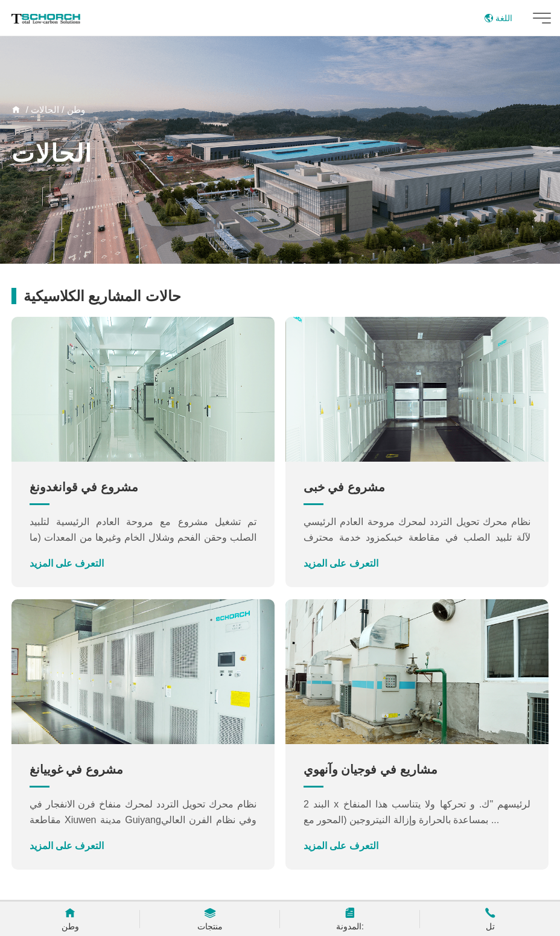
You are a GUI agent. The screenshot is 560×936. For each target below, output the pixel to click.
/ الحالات (49, 110)
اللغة (498, 18)
